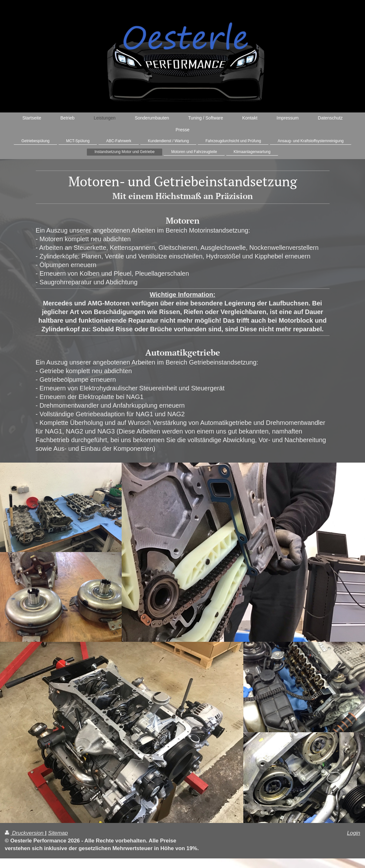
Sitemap (58, 833)
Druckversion (25, 833)
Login (354, 833)
